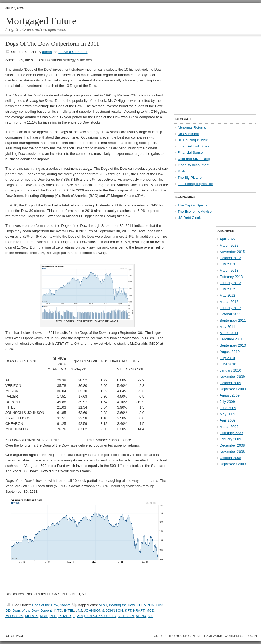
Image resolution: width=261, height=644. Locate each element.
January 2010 (230, 370)
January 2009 (230, 439)
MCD (150, 610)
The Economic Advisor (195, 211)
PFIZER (65, 616)
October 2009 (230, 383)
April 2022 (228, 239)
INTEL (69, 610)
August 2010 (230, 352)
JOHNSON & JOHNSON (103, 610)
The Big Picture (190, 178)
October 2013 (230, 258)
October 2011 (230, 314)
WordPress (234, 636)
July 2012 (227, 289)
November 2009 (232, 377)
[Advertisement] (208, 75)
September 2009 (233, 389)
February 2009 (231, 433)
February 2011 (231, 339)
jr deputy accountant (193, 165)
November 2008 (232, 452)
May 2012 (227, 295)
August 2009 (230, 395)
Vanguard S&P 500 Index (97, 616)
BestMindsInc (188, 134)
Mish (181, 171)
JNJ (79, 610)
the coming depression (195, 184)
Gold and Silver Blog (194, 159)
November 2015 (232, 252)
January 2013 (230, 283)
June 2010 (228, 364)
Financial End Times (193, 146)
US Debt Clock (189, 218)
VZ (150, 616)
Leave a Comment (73, 52)
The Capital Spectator (195, 205)
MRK (44, 616)
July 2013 (227, 264)
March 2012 (229, 302)
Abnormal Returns (192, 128)
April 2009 (228, 420)
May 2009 (227, 414)
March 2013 (229, 270)
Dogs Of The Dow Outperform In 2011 (52, 44)
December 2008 (232, 445)
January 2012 (230, 308)
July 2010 (227, 358)
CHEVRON (145, 605)
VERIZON (126, 616)
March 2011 (229, 333)
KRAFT (139, 610)
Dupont (46, 610)
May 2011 (227, 327)
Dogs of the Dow (45, 605)
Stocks (65, 605)
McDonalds (14, 616)
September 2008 (233, 464)
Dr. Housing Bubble (193, 140)
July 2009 (227, 402)
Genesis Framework (205, 636)
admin (47, 52)
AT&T (103, 605)
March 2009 (229, 427)
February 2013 (231, 277)
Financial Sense (190, 153)
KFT (128, 610)
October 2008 (230, 458)
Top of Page (14, 636)
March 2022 (229, 245)
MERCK (31, 616)
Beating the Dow (122, 605)
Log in (252, 636)
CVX (160, 605)
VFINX (141, 616)
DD (8, 610)
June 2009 (228, 408)
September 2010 (233, 345)
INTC (58, 610)
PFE (53, 616)
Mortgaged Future (41, 21)
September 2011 (233, 320)
